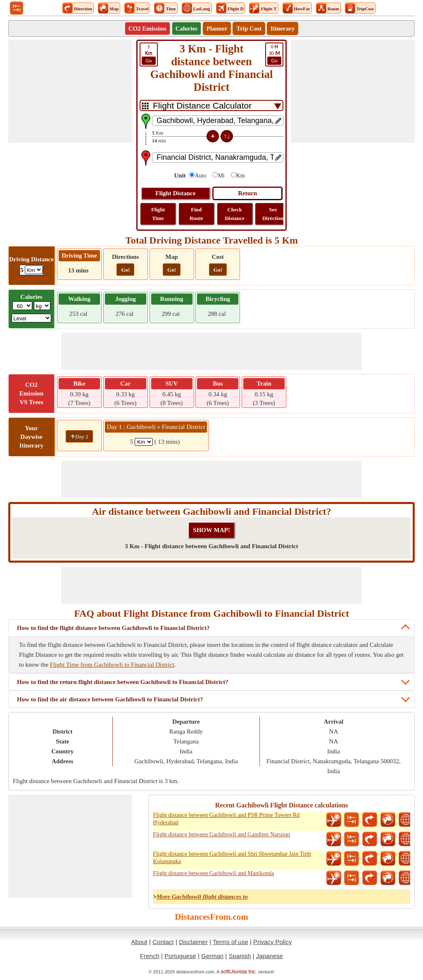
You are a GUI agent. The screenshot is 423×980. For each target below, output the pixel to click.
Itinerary (283, 28)
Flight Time (158, 214)
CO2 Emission (147, 28)
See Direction (273, 214)
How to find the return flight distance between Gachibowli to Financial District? (123, 682)
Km (241, 176)
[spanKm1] (144, 442)
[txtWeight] (22, 306)
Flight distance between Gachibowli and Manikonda (213, 873)
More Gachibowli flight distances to (202, 897)
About (139, 942)
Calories (187, 28)
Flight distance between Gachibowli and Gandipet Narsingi (221, 834)
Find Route (196, 214)
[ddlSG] (32, 318)
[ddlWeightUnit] (42, 306)
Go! (125, 270)
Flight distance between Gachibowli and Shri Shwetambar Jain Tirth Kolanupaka (232, 858)
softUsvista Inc (238, 972)
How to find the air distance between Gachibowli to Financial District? (110, 699)
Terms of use (231, 942)
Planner (217, 28)
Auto (200, 176)
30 (274, 54)
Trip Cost (249, 28)
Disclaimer (193, 942)
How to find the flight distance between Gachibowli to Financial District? (113, 628)
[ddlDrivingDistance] (34, 270)
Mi (221, 176)
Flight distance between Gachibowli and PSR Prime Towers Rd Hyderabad (226, 819)
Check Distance (235, 214)
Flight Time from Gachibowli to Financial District (112, 665)
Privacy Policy (272, 942)
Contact (163, 942)
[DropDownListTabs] (211, 105)
